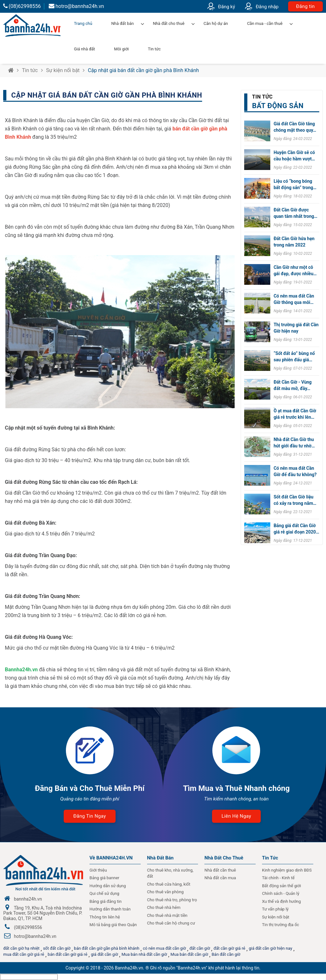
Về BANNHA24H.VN (111, 858)
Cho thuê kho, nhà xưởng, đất (170, 873)
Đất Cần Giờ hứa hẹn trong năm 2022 (294, 242)
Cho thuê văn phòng (165, 892)
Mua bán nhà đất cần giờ (144, 954)
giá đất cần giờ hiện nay (270, 948)
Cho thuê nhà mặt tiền (167, 915)
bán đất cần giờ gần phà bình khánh (106, 948)
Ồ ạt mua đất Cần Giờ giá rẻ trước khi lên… (295, 414)
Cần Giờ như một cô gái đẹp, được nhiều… (295, 270)
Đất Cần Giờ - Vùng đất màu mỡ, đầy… (293, 385)
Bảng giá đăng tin (106, 901)
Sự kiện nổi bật (63, 70)
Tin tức (154, 49)
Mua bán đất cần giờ (189, 954)
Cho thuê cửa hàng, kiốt (169, 884)
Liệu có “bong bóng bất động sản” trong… (295, 184)
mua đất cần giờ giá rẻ (24, 954)
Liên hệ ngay (236, 816)
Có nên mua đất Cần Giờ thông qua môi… (294, 299)
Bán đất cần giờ (226, 954)
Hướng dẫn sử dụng (108, 886)
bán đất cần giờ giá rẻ (67, 954)
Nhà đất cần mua (220, 878)
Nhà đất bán (123, 23)
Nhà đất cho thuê (169, 23)
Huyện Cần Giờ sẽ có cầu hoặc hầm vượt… (294, 156)
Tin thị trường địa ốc (280, 925)
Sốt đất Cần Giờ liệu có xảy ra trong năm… (295, 500)
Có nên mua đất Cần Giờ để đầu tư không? (295, 471)
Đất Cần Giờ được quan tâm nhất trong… (295, 213)
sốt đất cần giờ (57, 948)
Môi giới (121, 49)
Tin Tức (270, 858)
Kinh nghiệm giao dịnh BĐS (287, 870)
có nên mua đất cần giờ (164, 948)
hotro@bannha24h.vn (76, 6)
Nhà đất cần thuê (220, 870)
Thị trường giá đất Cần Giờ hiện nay (296, 328)
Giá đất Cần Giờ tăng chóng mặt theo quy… (295, 127)
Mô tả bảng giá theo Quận (113, 925)
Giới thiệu (98, 870)
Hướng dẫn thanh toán (110, 909)
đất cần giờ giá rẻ (230, 948)
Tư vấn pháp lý (275, 909)
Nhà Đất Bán (160, 858)
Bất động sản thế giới (281, 886)
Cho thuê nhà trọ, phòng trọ (172, 900)
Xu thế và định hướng (281, 901)
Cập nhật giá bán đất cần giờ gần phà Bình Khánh (143, 70)
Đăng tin (305, 6)
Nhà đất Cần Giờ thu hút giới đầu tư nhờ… (294, 443)
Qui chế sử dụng (104, 893)
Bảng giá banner (104, 878)
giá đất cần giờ (104, 954)
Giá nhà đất (84, 49)
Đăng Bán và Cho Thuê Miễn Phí (89, 788)
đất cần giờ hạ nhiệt (21, 948)
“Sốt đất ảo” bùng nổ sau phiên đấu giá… (294, 357)
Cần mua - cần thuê (265, 23)
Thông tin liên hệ (105, 917)
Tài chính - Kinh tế (278, 878)
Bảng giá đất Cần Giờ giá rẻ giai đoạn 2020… (296, 529)
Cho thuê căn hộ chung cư (171, 923)
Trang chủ (83, 23)
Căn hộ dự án (216, 23)
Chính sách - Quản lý (281, 893)
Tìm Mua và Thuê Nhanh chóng (236, 788)
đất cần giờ (200, 948)
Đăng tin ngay (89, 816)
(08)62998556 (22, 6)
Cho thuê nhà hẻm (164, 907)
